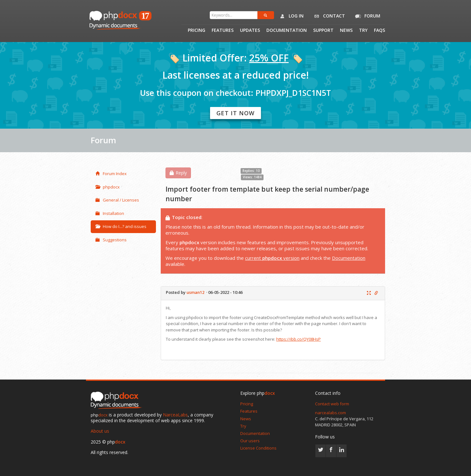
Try (363, 31)
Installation (110, 213)
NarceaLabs (175, 415)
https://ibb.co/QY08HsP (299, 339)
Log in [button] (290, 16)
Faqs (380, 31)
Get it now (236, 113)
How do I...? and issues (121, 226)
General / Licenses (117, 200)
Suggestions (111, 240)
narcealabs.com (330, 413)
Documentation (287, 31)
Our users (250, 441)
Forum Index (111, 174)
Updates (250, 31)
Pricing (197, 31)
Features (223, 31)
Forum (367, 16)
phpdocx (108, 187)
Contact (328, 16)
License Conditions (258, 448)
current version (272, 258)
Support (323, 31)
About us (100, 431)
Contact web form (332, 404)
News (346, 31)
